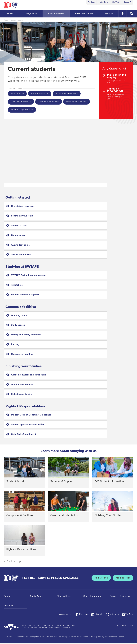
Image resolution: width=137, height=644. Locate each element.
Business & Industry (120, 597)
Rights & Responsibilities (52, 111)
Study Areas (37, 597)
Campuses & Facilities (22, 102)
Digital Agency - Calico (125, 627)
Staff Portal (116, 2)
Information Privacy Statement (50, 629)
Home (6, 20)
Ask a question (123, 579)
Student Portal (103, 2)
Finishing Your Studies (22, 111)
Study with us (64, 597)
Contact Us (128, 2)
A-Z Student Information (70, 94)
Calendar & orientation (51, 102)
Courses (8, 597)
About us (8, 607)
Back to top (12, 563)
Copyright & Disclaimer (29, 629)
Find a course (100, 579)
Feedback (91, 2)
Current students (17, 20)
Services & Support (42, 94)
